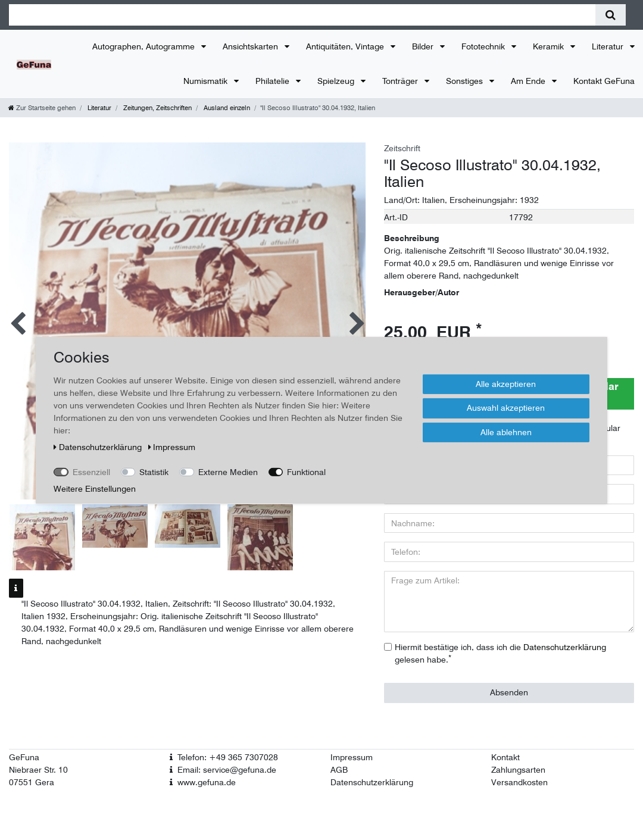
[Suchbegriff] (302, 15)
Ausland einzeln (226, 108)
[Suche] (611, 15)
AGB (339, 770)
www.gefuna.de (207, 782)
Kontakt (505, 757)
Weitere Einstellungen (95, 488)
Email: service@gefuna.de (227, 770)
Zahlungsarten (518, 770)
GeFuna (24, 757)
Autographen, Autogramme (145, 46)
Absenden (509, 692)
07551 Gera (32, 782)
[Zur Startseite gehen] (42, 108)
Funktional (306, 471)
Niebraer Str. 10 (38, 770)
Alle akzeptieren (506, 383)
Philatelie (274, 81)
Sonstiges (466, 81)
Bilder (424, 46)
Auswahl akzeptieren (506, 408)
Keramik (550, 46)
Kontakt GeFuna (604, 81)
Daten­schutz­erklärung (99, 446)
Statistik (154, 471)
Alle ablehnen (506, 432)
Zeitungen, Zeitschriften (157, 108)
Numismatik (207, 81)
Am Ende (529, 81)
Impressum (352, 757)
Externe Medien (228, 471)
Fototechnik (484, 46)
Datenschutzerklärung (372, 782)
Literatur (609, 46)
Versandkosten (519, 782)
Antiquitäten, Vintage (346, 46)
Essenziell (91, 471)
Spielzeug (337, 81)
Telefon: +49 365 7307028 (228, 757)
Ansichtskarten (252, 46)
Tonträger (401, 81)
